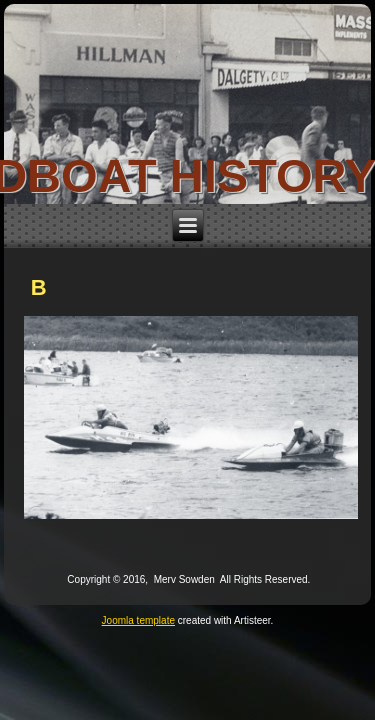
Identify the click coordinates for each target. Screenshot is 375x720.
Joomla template (138, 620)
